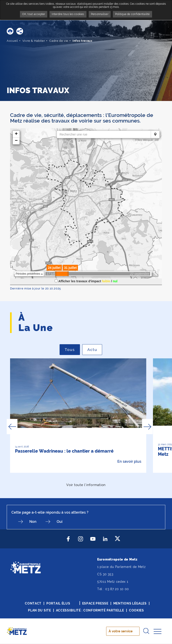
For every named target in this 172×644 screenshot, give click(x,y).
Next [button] (147, 427)
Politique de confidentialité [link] (132, 14)
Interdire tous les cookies (68, 14)
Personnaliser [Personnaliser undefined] (100, 14)
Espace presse (95, 603)
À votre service (121, 631)
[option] (78, 416)
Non (33, 522)
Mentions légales (130, 603)
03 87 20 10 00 (117, 589)
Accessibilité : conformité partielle (90, 610)
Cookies (137, 610)
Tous (72, 350)
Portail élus (58, 603)
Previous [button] (12, 427)
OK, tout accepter (34, 14)
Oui (60, 522)
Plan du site (39, 610)
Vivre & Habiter (34, 41)
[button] (10, 31)
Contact (33, 603)
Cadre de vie (59, 41)
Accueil (12, 41)
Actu (95, 350)
